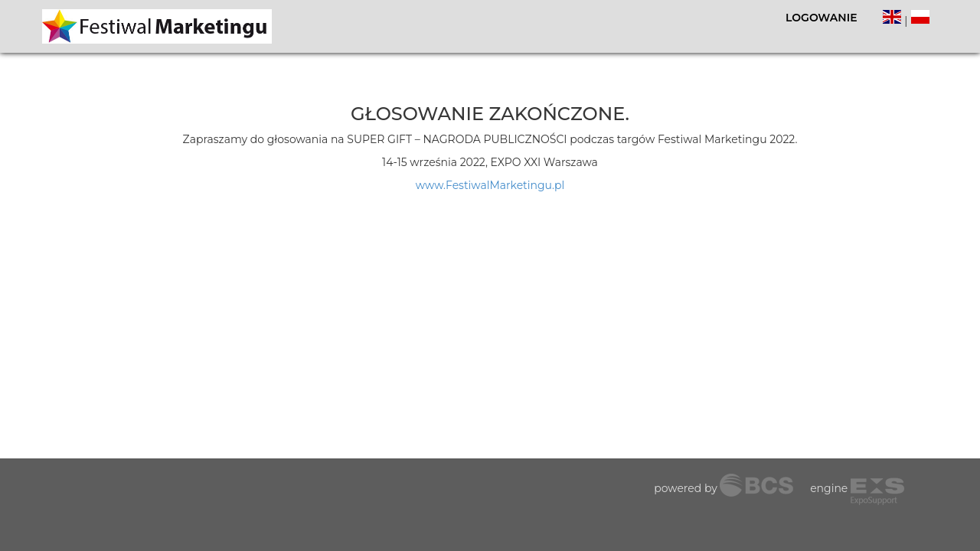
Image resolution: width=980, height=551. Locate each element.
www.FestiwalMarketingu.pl (490, 185)
